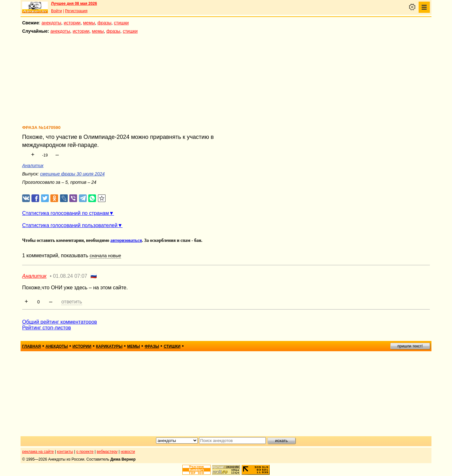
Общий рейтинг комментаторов (60, 322)
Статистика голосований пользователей (70, 225)
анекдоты (51, 23)
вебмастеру (107, 452)
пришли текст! (410, 346)
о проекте (85, 452)
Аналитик (33, 166)
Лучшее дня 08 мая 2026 (74, 4)
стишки (121, 23)
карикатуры (109, 346)
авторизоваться (126, 240)
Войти (56, 11)
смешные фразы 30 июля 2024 (72, 174)
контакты (65, 452)
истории (72, 23)
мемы (89, 23)
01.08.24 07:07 (70, 276)
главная (31, 346)
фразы (104, 23)
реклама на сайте (38, 452)
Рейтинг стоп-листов (47, 328)
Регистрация (76, 11)
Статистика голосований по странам (65, 213)
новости (128, 452)
